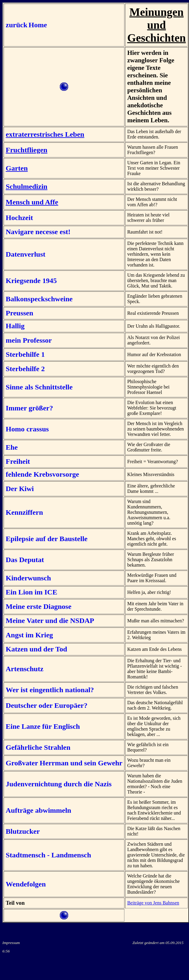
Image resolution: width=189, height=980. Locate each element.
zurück (17, 25)
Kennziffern (24, 512)
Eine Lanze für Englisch (43, 726)
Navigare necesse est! (38, 232)
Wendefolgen (26, 884)
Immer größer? (29, 408)
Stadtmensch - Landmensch (48, 855)
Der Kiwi (20, 489)
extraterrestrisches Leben (45, 134)
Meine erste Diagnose (39, 606)
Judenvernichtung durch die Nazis (59, 784)
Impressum (11, 943)
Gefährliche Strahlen (38, 747)
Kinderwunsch (28, 578)
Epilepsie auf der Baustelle (47, 539)
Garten (17, 168)
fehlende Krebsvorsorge (42, 474)
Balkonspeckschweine (39, 299)
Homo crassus (27, 429)
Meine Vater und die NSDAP (50, 621)
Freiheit (18, 461)
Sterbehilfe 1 (25, 354)
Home (38, 25)
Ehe (12, 447)
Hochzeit (19, 218)
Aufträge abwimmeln (38, 810)
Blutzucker (23, 831)
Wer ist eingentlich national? (50, 690)
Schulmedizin (27, 186)
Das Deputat (25, 560)
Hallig (15, 326)
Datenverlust (26, 254)
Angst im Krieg (29, 635)
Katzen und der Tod (36, 649)
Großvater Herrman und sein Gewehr (64, 763)
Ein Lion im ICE (31, 592)
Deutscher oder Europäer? (47, 705)
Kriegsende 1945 (31, 281)
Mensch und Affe (32, 202)
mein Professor (29, 340)
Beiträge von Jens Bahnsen (153, 903)
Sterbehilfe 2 (25, 369)
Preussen (20, 313)
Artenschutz (24, 669)
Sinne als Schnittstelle (39, 387)
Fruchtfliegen (27, 150)
